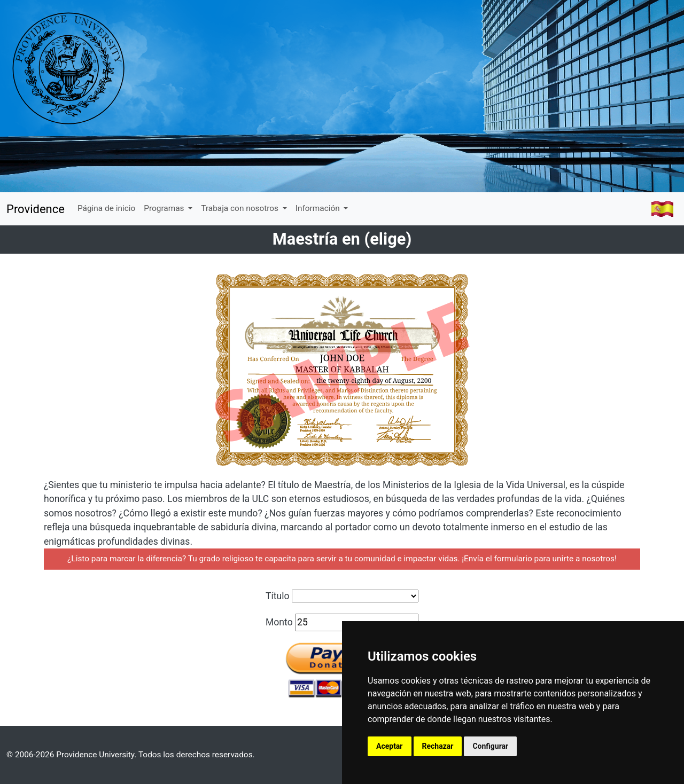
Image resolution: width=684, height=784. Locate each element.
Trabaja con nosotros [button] (241, 208)
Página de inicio (106, 208)
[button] (662, 209)
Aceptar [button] (390, 746)
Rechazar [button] (438, 746)
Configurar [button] (490, 746)
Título (278, 596)
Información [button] (319, 208)
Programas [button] (165, 208)
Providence (36, 209)
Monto (279, 622)
